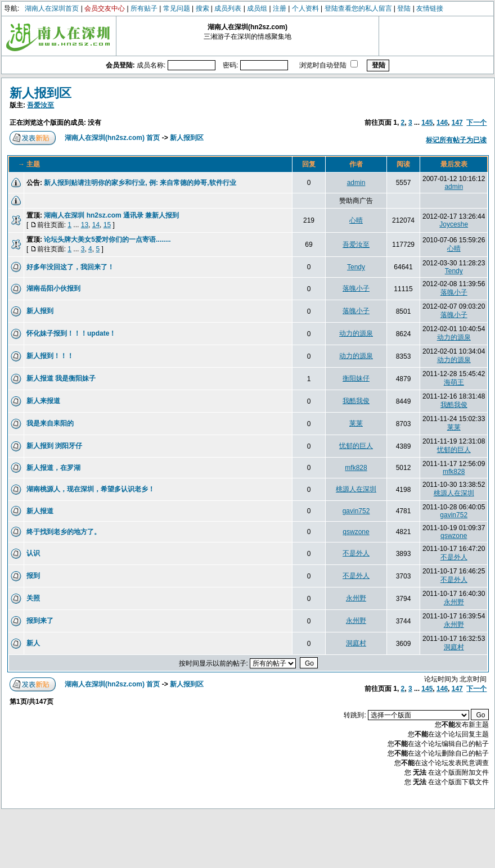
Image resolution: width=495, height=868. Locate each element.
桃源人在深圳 (356, 489)
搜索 (202, 8)
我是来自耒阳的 (50, 423)
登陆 (404, 8)
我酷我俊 (356, 401)
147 (457, 123)
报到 (33, 576)
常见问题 (177, 8)
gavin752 (356, 511)
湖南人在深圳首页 (52, 8)
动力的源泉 (356, 333)
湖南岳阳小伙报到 (53, 288)
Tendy (356, 267)
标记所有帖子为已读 (456, 140)
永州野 (356, 598)
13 (85, 225)
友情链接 (430, 8)
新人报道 (40, 511)
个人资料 (305, 8)
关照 (33, 598)
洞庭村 (356, 643)
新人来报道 (43, 401)
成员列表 (228, 8)
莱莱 (356, 423)
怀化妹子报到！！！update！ (71, 333)
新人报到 (40, 311)
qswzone (356, 532)
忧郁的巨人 (356, 446)
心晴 (356, 220)
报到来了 (40, 621)
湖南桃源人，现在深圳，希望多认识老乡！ (91, 489)
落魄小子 (356, 288)
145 (427, 123)
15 (107, 225)
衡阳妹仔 (356, 378)
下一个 (476, 123)
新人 (33, 643)
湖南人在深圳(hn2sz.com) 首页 (112, 138)
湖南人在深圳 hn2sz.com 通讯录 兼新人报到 (111, 215)
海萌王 (454, 382)
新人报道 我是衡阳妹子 (61, 378)
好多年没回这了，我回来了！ (70, 267)
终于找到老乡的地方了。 (64, 532)
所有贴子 (144, 8)
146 (442, 123)
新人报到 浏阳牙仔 (54, 446)
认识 (33, 553)
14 (96, 225)
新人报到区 (40, 93)
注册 (280, 8)
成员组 (257, 8)
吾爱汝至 (40, 105)
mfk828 (356, 468)
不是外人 (356, 553)
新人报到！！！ (50, 356)
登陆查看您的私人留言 (358, 8)
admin (356, 183)
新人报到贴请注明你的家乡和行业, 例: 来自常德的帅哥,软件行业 (140, 183)
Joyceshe (454, 224)
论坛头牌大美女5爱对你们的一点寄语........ (107, 239)
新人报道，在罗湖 (53, 468)
